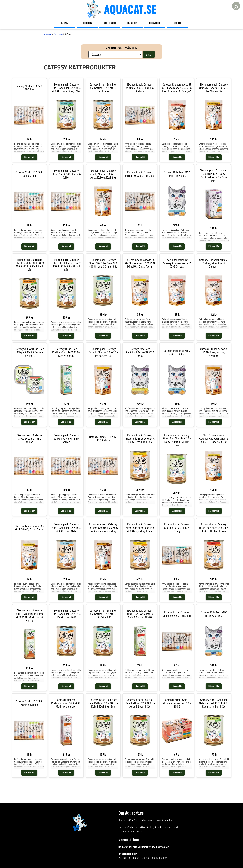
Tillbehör (87, 23)
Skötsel (177, 23)
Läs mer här (29, 157)
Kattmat (65, 23)
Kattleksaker (110, 23)
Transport (132, 23)
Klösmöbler (155, 23)
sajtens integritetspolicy (154, 858)
